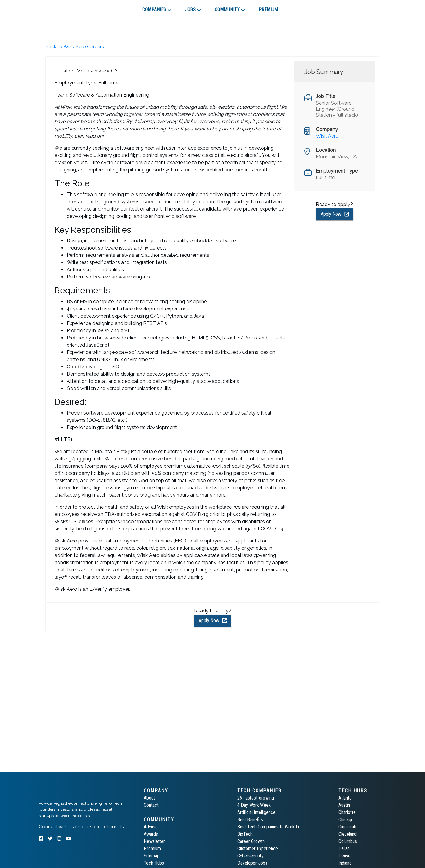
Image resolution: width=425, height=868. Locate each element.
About (149, 798)
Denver (345, 856)
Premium (152, 849)
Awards (151, 834)
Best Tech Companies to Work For (270, 827)
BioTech (245, 834)
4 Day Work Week (254, 805)
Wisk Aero (327, 136)
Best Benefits (250, 820)
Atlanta (345, 798)
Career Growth (251, 841)
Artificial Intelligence (256, 812)
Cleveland (348, 834)
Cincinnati (347, 827)
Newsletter (154, 841)
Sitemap (152, 856)
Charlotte (347, 812)
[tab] (60, 7)
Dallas (344, 849)
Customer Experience (258, 849)
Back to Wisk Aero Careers (75, 47)
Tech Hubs (154, 863)
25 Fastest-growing (256, 798)
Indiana (345, 863)
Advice (150, 827)
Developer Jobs (252, 863)
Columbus (348, 841)
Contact (151, 805)
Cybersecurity (250, 856)
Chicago (346, 820)
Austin (344, 805)
